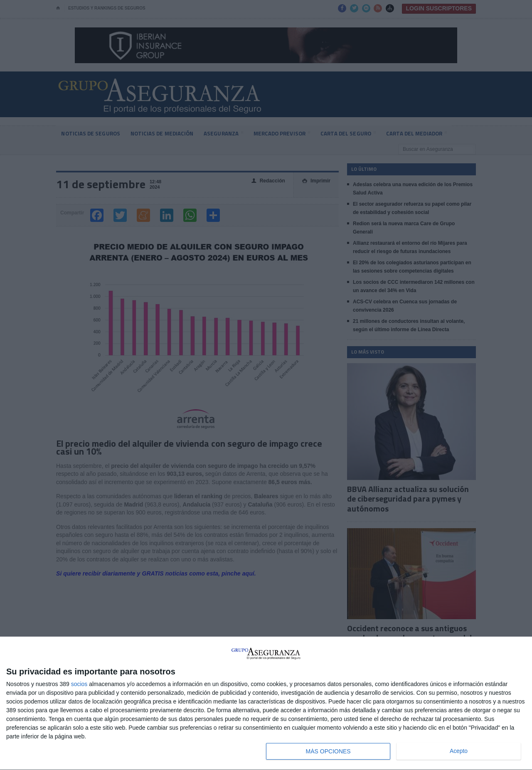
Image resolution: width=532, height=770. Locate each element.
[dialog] (266, 704)
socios (79, 684)
